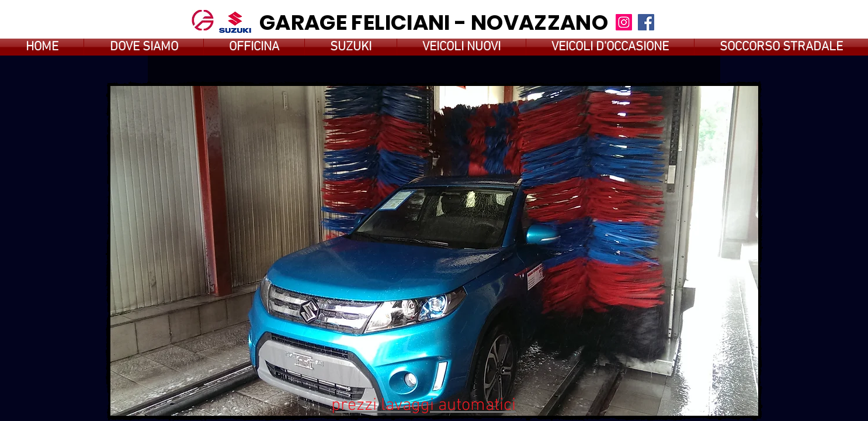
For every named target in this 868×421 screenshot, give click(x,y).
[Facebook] (646, 22)
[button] (434, 251)
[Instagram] (624, 22)
